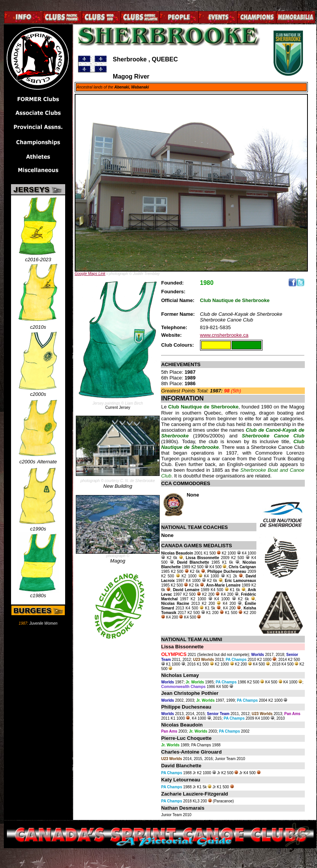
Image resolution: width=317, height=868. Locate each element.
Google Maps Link (90, 274)
